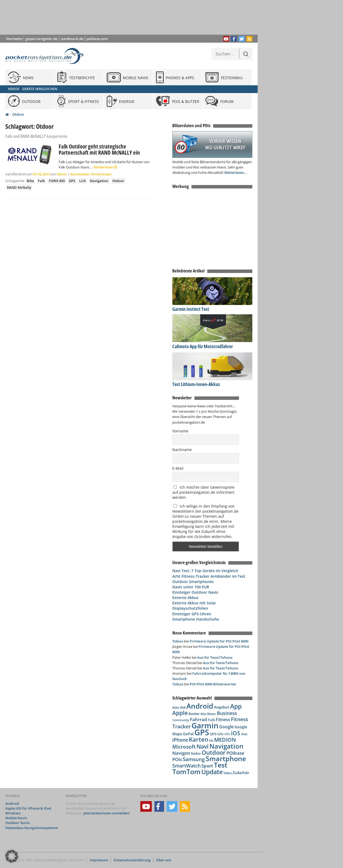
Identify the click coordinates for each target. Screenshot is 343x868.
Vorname (180, 431)
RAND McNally (19, 187)
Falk (41, 181)
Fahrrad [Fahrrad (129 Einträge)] (199, 719)
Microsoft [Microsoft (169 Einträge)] (184, 747)
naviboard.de (72, 39)
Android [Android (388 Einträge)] (200, 706)
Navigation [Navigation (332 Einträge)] (226, 746)
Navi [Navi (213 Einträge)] (203, 746)
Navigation (99, 181)
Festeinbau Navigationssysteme (31, 828)
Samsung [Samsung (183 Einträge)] (194, 759)
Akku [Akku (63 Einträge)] (176, 707)
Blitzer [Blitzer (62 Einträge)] (212, 714)
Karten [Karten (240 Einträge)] (199, 739)
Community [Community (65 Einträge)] (181, 720)
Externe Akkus (185, 598)
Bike (30, 181)
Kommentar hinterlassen (91, 174)
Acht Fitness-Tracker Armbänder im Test (209, 576)
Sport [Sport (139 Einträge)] (207, 766)
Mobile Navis (16, 818)
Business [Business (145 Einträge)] (227, 713)
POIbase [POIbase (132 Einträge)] (235, 753)
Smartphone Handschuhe (196, 619)
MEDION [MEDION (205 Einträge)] (225, 740)
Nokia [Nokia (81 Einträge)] (196, 753)
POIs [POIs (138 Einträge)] (177, 759)
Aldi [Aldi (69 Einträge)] (183, 707)
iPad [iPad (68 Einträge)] (244, 734)
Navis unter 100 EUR (191, 587)
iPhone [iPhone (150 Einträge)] (180, 740)
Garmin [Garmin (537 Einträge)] (205, 725)
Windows (13, 813)
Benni (62, 174)
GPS (72, 181)
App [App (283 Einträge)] (236, 706)
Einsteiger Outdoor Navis (195, 592)
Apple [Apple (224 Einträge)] (180, 713)
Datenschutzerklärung (132, 860)
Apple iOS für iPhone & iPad (28, 808)
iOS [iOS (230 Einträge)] (236, 733)
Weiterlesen (105, 167)
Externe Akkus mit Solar (194, 603)
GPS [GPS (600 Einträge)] (202, 732)
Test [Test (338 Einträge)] (221, 765)
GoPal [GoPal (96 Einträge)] (188, 734)
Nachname (182, 450)
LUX (83, 181)
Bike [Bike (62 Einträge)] (204, 714)
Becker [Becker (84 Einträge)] (194, 714)
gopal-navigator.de (41, 39)
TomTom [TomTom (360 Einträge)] (186, 771)
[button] (12, 856)
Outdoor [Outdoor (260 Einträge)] (214, 752)
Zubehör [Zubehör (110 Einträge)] (241, 773)
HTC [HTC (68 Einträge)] (227, 734)
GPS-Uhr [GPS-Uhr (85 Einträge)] (217, 734)
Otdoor (18, 114)
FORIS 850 (57, 181)
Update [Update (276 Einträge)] (212, 772)
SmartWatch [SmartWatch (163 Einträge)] (186, 765)
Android (12, 803)
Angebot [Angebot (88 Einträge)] (222, 707)
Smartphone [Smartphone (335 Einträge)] (226, 759)
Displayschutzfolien (190, 608)
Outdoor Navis (17, 823)
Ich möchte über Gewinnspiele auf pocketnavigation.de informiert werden (203, 492)
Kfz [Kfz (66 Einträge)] (211, 740)
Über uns (163, 860)
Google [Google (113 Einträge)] (226, 727)
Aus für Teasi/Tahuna (215, 657)
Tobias (178, 641)
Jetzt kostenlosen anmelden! (107, 813)
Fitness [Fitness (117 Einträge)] (223, 720)
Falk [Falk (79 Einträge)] (212, 720)
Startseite (14, 39)
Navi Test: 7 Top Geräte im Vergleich (205, 571)
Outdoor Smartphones (193, 582)
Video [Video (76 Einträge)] (228, 773)
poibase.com (97, 39)
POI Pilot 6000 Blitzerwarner (213, 684)
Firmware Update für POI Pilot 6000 (219, 641)
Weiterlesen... (236, 172)
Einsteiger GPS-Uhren (192, 614)
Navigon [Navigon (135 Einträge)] (181, 753)
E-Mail (178, 468)
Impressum (99, 860)
